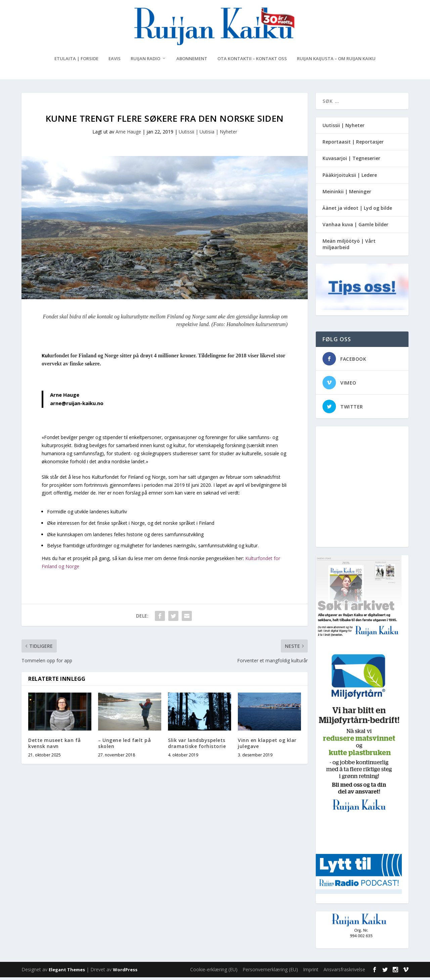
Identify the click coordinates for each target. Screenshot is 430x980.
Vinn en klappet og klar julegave (267, 746)
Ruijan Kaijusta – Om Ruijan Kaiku (336, 61)
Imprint (311, 972)
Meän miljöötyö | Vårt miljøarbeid (349, 247)
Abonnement (192, 61)
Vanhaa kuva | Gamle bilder (355, 227)
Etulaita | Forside (76, 61)
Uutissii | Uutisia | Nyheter (208, 134)
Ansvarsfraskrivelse (344, 972)
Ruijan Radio (145, 61)
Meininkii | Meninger (347, 194)
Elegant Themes (67, 972)
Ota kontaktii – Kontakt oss (252, 61)
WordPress (125, 972)
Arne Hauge (128, 134)
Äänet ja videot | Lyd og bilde (357, 211)
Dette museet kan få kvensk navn (55, 746)
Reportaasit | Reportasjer (353, 144)
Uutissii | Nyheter (343, 128)
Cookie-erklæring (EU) (214, 972)
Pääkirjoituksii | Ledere (350, 178)
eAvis (115, 61)
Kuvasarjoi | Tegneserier (351, 161)
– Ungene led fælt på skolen (124, 746)
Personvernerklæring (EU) (270, 972)
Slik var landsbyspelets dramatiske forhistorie (197, 746)
